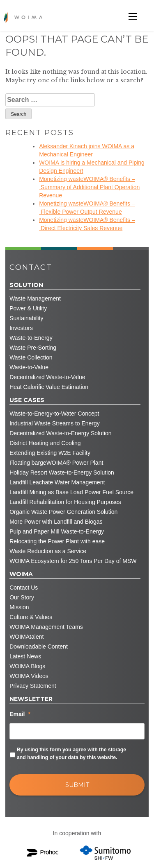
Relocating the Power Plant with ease (57, 541)
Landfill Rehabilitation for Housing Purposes (65, 502)
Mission (19, 607)
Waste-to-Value (29, 367)
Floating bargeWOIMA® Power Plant (56, 463)
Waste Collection (31, 357)
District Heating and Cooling (45, 443)
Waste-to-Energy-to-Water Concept (54, 414)
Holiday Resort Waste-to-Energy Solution (62, 472)
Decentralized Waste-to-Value (47, 377)
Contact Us (24, 588)
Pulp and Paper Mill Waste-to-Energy (57, 531)
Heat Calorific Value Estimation (49, 387)
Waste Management (35, 298)
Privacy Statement (33, 686)
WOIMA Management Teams (46, 627)
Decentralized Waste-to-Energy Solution (61, 433)
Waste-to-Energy (31, 338)
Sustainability (26, 318)
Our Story (22, 597)
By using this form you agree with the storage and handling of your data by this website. (71, 753)
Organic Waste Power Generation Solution (63, 512)
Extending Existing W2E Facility (50, 453)
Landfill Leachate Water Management (57, 482)
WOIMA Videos (29, 676)
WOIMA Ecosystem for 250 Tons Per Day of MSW (73, 561)
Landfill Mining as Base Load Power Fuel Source (71, 492)
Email (20, 714)
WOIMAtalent (26, 637)
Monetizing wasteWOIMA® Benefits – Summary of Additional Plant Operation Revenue (89, 187)
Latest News (25, 656)
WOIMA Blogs (27, 666)
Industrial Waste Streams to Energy (55, 423)
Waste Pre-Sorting (33, 348)
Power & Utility (28, 308)
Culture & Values (31, 617)
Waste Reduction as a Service (48, 551)
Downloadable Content (39, 646)
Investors (21, 328)
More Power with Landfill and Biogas (56, 522)
